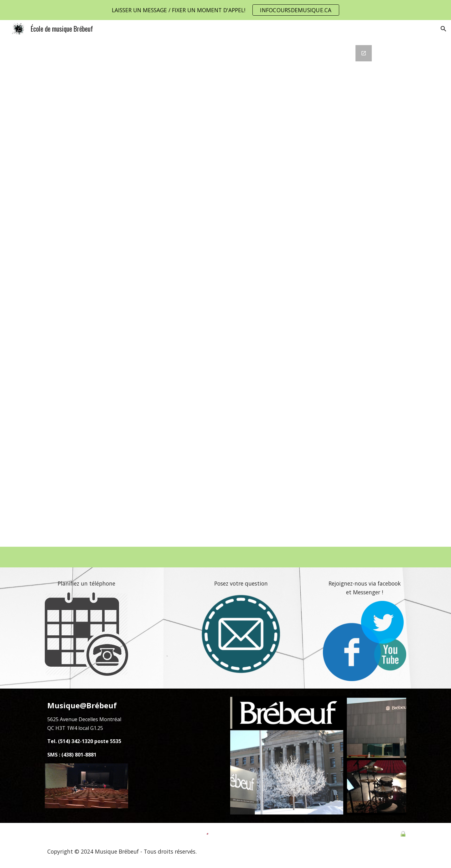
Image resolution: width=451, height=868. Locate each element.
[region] (225, 10)
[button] (443, 29)
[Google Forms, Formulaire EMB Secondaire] (225, 292)
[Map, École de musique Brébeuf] (179, 756)
